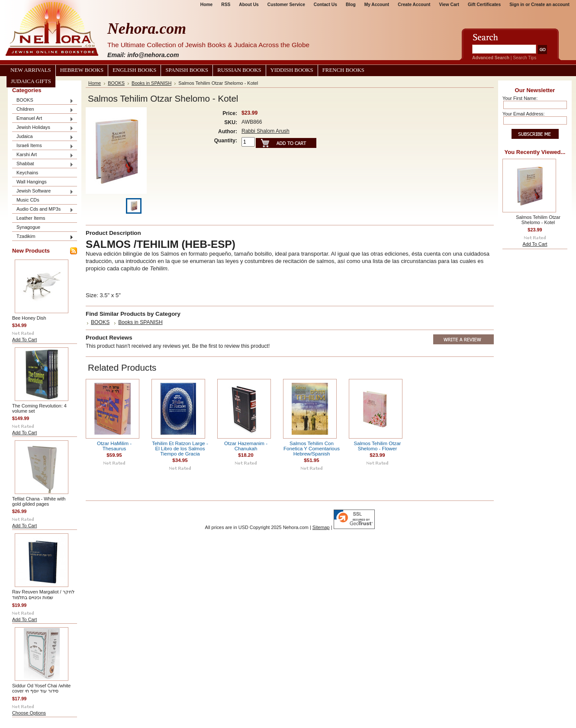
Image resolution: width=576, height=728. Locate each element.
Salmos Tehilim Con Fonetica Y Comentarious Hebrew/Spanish (312, 449)
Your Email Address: (524, 114)
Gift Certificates (484, 5)
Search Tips (525, 58)
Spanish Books (187, 70)
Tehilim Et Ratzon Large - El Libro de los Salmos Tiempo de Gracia (180, 449)
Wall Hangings (32, 182)
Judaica (43, 137)
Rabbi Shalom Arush (265, 131)
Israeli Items (43, 146)
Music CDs (28, 200)
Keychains (27, 173)
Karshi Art (43, 155)
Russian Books (239, 70)
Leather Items (31, 218)
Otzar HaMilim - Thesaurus (114, 446)
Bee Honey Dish (29, 318)
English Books (134, 70)
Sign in (517, 5)
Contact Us (325, 5)
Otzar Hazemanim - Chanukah (246, 446)
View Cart (449, 5)
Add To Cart (24, 340)
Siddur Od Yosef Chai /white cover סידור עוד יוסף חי (41, 688)
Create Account (414, 5)
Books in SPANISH (151, 83)
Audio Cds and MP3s (43, 210)
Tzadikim (43, 237)
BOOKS (43, 101)
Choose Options (29, 713)
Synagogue (28, 227)
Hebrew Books (82, 70)
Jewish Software (43, 191)
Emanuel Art (43, 119)
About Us (249, 5)
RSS (226, 5)
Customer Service (286, 5)
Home (206, 5)
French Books (343, 70)
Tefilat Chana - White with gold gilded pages (39, 501)
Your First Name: (520, 98)
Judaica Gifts (31, 81)
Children (43, 110)
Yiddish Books (292, 70)
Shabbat (43, 164)
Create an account (550, 5)
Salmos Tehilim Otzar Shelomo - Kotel (538, 220)
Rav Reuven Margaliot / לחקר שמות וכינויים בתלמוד (43, 595)
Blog (351, 5)
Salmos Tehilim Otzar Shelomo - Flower (378, 446)
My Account (377, 5)
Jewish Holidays (43, 128)
